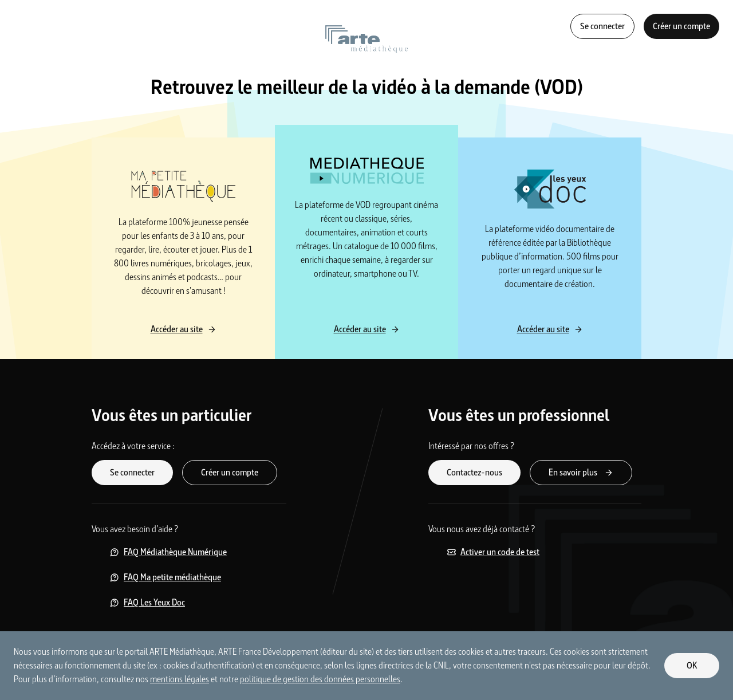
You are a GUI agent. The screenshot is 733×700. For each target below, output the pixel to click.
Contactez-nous (474, 472)
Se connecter (602, 26)
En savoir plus (581, 472)
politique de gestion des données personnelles (320, 679)
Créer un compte (681, 26)
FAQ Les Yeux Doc (147, 602)
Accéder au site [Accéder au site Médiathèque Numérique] (367, 329)
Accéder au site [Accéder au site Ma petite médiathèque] (184, 329)
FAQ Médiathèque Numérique (168, 552)
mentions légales (180, 679)
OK (692, 665)
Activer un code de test (493, 552)
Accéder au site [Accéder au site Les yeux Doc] (550, 329)
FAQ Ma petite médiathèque (165, 577)
